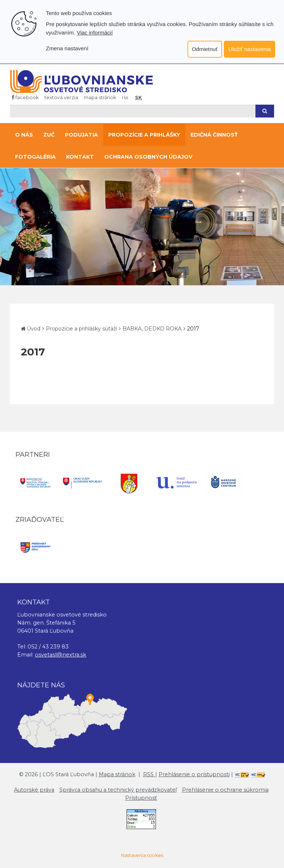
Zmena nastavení (67, 48)
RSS (125, 97)
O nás (24, 135)
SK (139, 97)
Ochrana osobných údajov (148, 157)
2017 (193, 329)
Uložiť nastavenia (250, 49)
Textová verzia (61, 97)
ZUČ (49, 135)
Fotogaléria (35, 157)
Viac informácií (95, 32)
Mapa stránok (100, 97)
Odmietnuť (205, 49)
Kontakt (80, 157)
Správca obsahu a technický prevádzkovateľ (118, 790)
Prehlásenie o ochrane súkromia (225, 790)
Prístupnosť (141, 798)
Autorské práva (34, 790)
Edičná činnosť (214, 135)
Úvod (34, 329)
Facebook (26, 97)
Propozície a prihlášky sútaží (81, 329)
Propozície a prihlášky (144, 135)
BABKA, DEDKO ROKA (152, 329)
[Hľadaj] (132, 111)
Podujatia (81, 135)
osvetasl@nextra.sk (61, 655)
